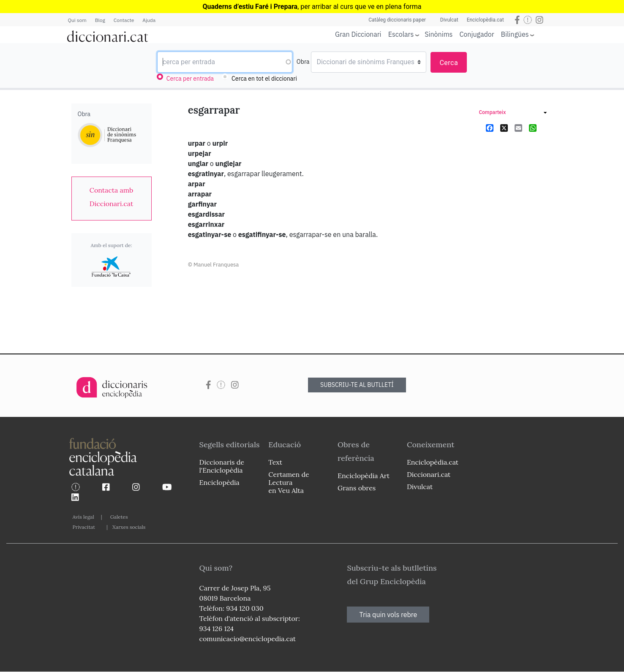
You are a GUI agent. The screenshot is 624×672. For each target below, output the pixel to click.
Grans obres (357, 488)
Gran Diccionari (358, 34)
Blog (100, 20)
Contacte (124, 20)
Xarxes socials (129, 527)
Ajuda (149, 20)
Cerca (449, 63)
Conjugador (477, 34)
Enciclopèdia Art (364, 476)
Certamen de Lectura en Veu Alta (289, 482)
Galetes (119, 517)
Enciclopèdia (219, 482)
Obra (303, 62)
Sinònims (439, 34)
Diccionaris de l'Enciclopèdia (222, 466)
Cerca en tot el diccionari (264, 79)
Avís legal (83, 517)
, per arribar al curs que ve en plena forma (312, 7)
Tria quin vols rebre (388, 615)
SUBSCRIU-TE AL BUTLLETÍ (357, 385)
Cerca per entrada (190, 79)
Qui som (77, 20)
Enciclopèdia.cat (485, 20)
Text (275, 462)
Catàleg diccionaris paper (397, 20)
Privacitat (84, 527)
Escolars (401, 34)
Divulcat (449, 20)
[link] (112, 197)
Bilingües (515, 34)
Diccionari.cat (429, 474)
